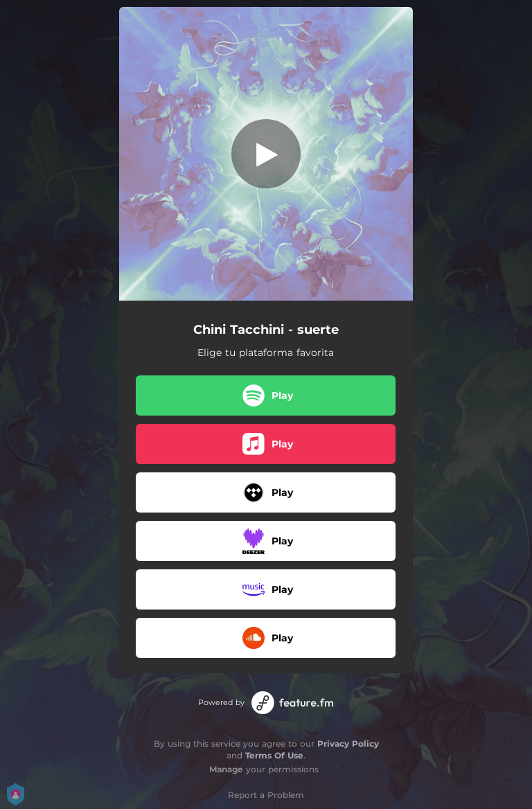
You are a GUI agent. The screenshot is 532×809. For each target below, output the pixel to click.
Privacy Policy (348, 744)
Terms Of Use (274, 755)
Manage (226, 769)
